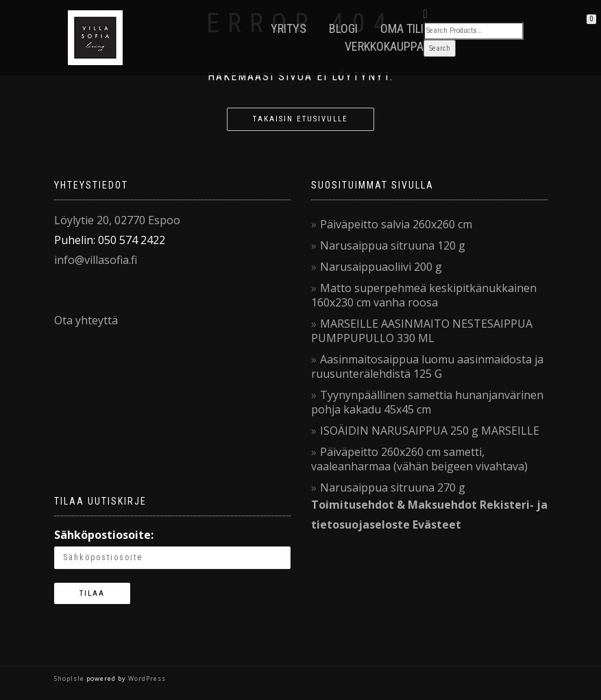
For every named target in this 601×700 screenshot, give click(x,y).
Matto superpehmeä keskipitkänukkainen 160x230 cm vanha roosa (424, 295)
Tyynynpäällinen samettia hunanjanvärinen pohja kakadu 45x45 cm (427, 402)
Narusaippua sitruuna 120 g (393, 245)
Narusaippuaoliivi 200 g (381, 267)
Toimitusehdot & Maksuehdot (394, 505)
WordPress (146, 678)
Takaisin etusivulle (300, 119)
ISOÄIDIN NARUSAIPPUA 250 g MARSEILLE (430, 431)
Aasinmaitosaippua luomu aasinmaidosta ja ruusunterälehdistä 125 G (427, 366)
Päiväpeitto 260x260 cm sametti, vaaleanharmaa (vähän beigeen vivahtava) (419, 459)
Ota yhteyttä (86, 320)
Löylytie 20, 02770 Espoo (117, 220)
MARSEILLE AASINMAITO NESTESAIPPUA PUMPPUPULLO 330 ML (422, 331)
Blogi (343, 28)
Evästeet (437, 524)
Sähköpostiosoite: (104, 535)
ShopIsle (70, 678)
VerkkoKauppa (384, 46)
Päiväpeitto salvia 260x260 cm (396, 224)
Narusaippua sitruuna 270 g (393, 487)
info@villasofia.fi (96, 260)
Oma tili (402, 28)
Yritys (289, 28)
